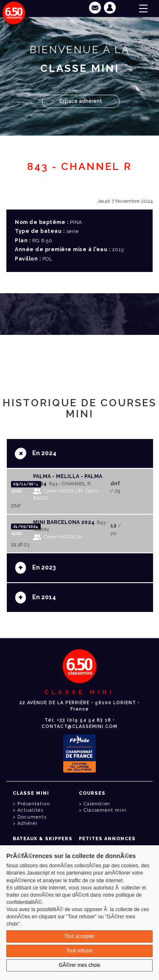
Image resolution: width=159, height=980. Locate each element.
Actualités (30, 810)
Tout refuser (79, 951)
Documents (32, 817)
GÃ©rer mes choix (79, 965)
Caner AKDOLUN (63, 491)
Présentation (34, 804)
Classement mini (105, 810)
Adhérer (28, 823)
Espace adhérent (81, 101)
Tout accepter (79, 936)
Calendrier (97, 804)
